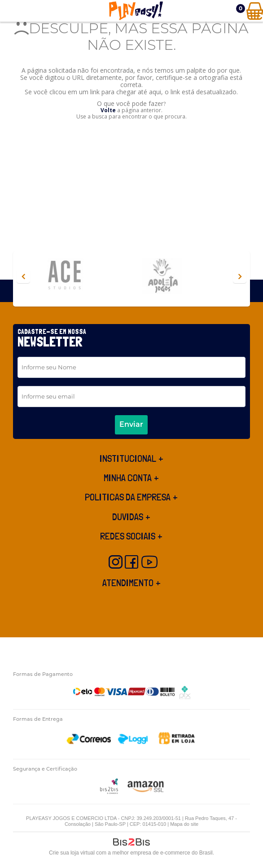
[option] (82, 277)
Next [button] (240, 276)
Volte (108, 110)
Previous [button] (23, 276)
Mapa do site (184, 824)
